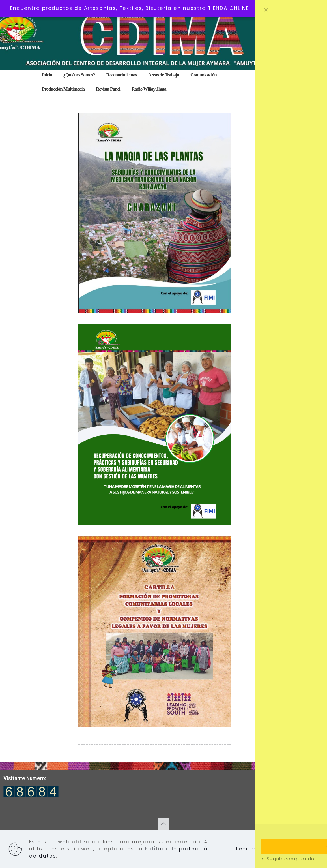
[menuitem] (163, 82)
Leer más (250, 849)
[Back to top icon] (163, 824)
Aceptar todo (293, 849)
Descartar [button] (302, 8)
